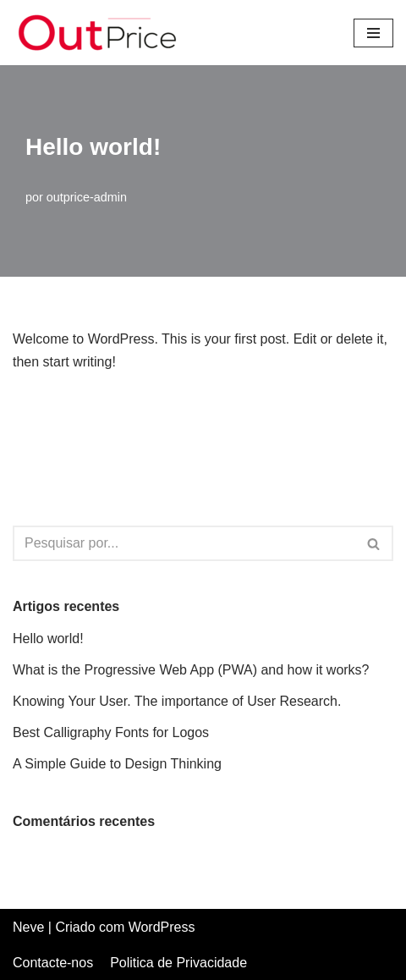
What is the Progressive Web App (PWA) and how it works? (191, 670)
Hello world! (48, 639)
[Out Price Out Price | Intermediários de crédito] (97, 33)
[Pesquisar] (184, 543)
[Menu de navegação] (373, 33)
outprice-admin (87, 197)
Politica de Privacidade (178, 963)
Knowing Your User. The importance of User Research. (177, 701)
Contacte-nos (53, 963)
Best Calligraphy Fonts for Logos (111, 732)
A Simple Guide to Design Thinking (117, 764)
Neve (28, 927)
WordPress (162, 927)
